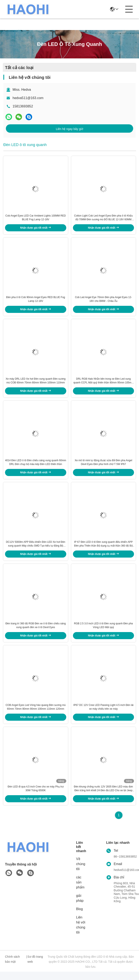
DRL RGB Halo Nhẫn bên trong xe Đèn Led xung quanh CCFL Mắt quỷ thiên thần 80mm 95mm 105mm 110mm (103, 384)
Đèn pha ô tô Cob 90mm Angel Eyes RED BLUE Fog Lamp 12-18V (36, 301)
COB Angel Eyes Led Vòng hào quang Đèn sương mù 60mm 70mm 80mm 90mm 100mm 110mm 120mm (36, 714)
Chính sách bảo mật (12, 967)
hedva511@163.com (28, 98)
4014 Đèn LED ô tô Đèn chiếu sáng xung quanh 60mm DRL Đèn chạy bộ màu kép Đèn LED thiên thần (36, 466)
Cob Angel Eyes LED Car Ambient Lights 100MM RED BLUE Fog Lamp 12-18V (36, 219)
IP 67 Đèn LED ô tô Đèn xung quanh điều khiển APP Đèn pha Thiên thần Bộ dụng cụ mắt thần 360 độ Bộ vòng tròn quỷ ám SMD (103, 549)
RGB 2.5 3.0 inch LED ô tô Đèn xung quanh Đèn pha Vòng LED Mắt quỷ (103, 632)
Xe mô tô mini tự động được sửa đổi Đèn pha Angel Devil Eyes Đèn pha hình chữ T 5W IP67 (103, 466)
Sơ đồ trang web (35, 967)
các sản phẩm (80, 891)
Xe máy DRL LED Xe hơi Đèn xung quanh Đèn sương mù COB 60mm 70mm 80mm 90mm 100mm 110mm (36, 384)
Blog (79, 917)
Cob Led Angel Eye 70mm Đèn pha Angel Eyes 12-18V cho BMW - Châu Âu (103, 301)
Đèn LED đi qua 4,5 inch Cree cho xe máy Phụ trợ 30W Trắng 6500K (36, 797)
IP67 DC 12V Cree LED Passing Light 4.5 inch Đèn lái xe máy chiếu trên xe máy (103, 714)
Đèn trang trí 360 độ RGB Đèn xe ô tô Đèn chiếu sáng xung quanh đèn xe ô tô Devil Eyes (36, 632)
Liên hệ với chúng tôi (81, 933)
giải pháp (80, 906)
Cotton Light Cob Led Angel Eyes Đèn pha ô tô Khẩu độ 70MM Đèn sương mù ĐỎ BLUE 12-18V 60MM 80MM (103, 219)
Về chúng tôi (81, 872)
